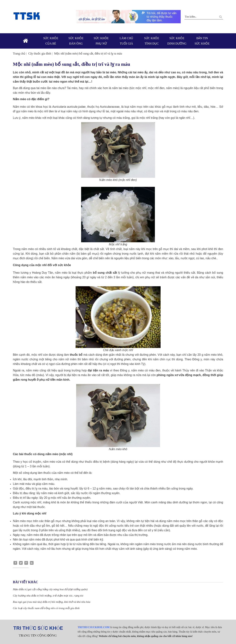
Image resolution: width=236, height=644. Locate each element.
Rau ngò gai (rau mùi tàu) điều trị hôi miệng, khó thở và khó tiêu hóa (52, 602)
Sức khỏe (51, 41)
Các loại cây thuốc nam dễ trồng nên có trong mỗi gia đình (46, 608)
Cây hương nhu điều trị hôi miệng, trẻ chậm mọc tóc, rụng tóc (48, 596)
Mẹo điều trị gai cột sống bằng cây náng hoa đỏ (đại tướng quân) (50, 589)
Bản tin (202, 41)
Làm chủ (126, 41)
